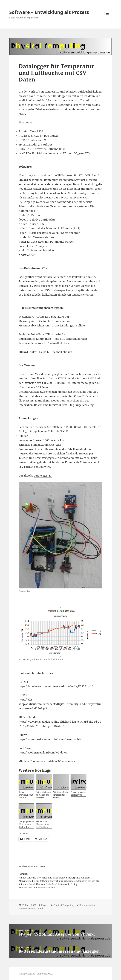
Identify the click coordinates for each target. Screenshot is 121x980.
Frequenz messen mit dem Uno (78, 793)
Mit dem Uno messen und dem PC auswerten (47, 761)
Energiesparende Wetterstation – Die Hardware (26, 824)
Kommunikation (88, 905)
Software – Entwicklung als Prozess (49, 12)
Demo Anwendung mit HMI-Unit (26, 795)
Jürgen (45, 905)
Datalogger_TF (43, 475)
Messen (23, 908)
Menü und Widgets (107, 19)
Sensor (32, 908)
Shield (40, 908)
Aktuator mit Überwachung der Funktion (42, 824)
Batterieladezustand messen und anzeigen (44, 795)
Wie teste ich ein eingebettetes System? (61, 795)
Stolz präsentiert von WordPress (36, 974)
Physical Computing (64, 905)
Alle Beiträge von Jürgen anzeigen (37, 888)
